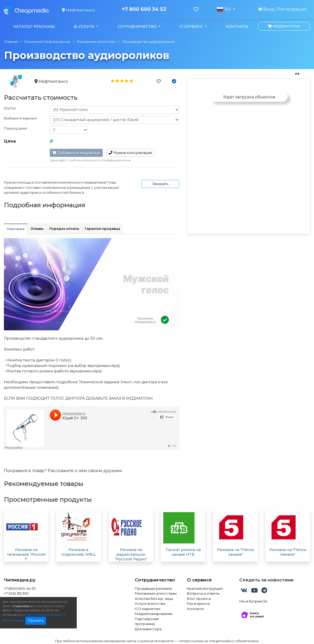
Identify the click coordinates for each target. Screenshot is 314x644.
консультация (130, 153)
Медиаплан (284, 26)
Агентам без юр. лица (154, 599)
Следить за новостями (267, 580)
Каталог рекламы (34, 26)
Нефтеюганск (78, 10)
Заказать (160, 184)
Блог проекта (199, 599)
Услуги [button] (85, 26)
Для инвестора (148, 629)
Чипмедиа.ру (20, 580)
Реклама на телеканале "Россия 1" (26, 554)
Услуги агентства (150, 603)
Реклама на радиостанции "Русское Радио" (131, 554)
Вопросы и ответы (203, 593)
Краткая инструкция (205, 588)
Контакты (237, 26)
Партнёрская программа (147, 621)
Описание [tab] (16, 229)
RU (224, 9)
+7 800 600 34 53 (144, 9)
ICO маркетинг (148, 609)
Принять (36, 621)
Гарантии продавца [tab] (102, 229)
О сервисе (199, 580)
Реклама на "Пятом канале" (235, 552)
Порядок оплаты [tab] (64, 229)
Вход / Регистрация (282, 9)
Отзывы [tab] (37, 229)
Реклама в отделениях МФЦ (78, 552)
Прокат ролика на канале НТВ (183, 552)
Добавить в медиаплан (76, 153)
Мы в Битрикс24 (253, 601)
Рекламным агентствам (156, 593)
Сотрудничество (155, 580)
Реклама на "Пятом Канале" (288, 552)
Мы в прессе (198, 603)
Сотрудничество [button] (138, 26)
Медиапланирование (154, 614)
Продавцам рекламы (153, 588)
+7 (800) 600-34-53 (20, 588)
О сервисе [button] (192, 26)
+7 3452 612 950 (16, 593)
